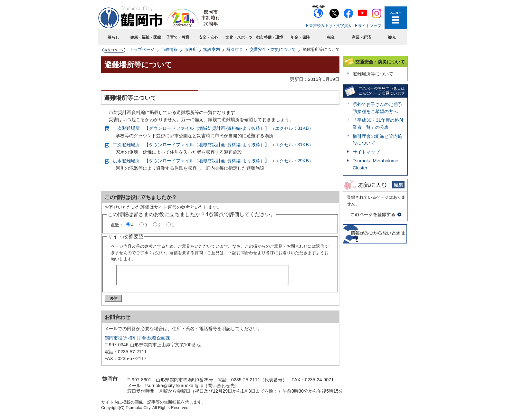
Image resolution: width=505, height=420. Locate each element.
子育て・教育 (178, 37)
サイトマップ (370, 26)
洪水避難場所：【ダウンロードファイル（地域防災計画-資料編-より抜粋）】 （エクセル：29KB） (213, 161)
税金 (331, 37)
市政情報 (169, 49)
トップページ (142, 49)
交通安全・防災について (273, 49)
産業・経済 (361, 37)
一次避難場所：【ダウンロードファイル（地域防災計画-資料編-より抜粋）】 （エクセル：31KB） (213, 128)
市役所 (191, 49)
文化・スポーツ (239, 37)
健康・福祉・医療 (146, 37)
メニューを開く (396, 18)
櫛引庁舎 (235, 49)
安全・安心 (208, 37)
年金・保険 (300, 37)
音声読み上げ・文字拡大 (330, 26)
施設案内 (212, 49)
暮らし (113, 37)
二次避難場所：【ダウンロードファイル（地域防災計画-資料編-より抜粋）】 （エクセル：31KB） (213, 145)
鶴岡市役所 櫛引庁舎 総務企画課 (137, 340)
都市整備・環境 (270, 37)
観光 (392, 37)
